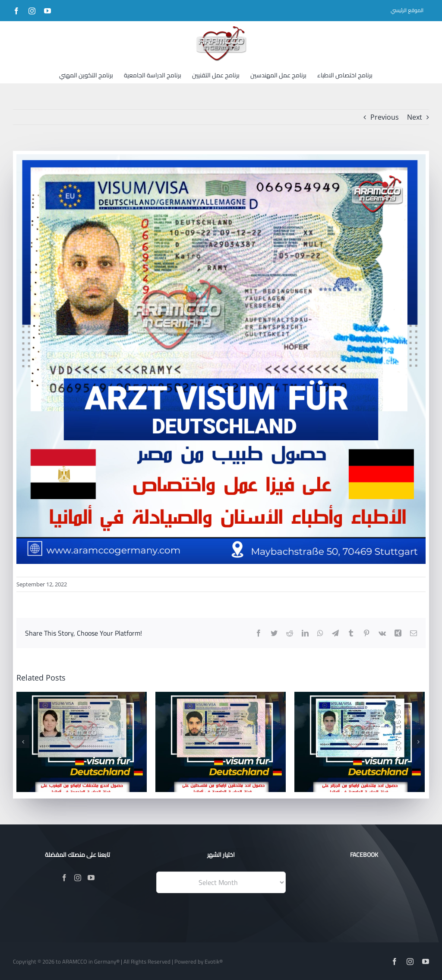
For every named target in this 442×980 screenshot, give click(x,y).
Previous (385, 117)
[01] (221, 359)
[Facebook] (64, 878)
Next (415, 117)
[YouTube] (91, 878)
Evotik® (214, 961)
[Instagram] (78, 878)
